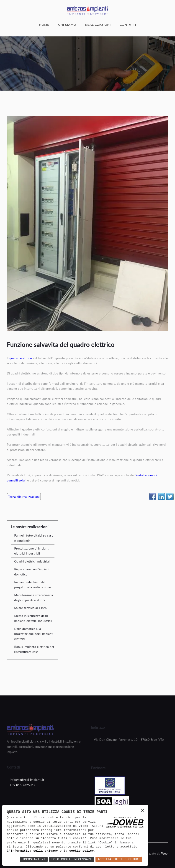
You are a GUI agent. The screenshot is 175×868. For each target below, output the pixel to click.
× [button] (143, 811)
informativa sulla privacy (34, 851)
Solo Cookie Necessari (72, 859)
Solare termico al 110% (31, 608)
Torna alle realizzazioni (24, 497)
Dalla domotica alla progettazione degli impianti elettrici (34, 634)
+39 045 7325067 (23, 785)
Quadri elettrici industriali (32, 561)
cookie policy (82, 851)
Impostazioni (34, 859)
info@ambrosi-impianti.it (27, 780)
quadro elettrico (21, 358)
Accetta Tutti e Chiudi (119, 859)
